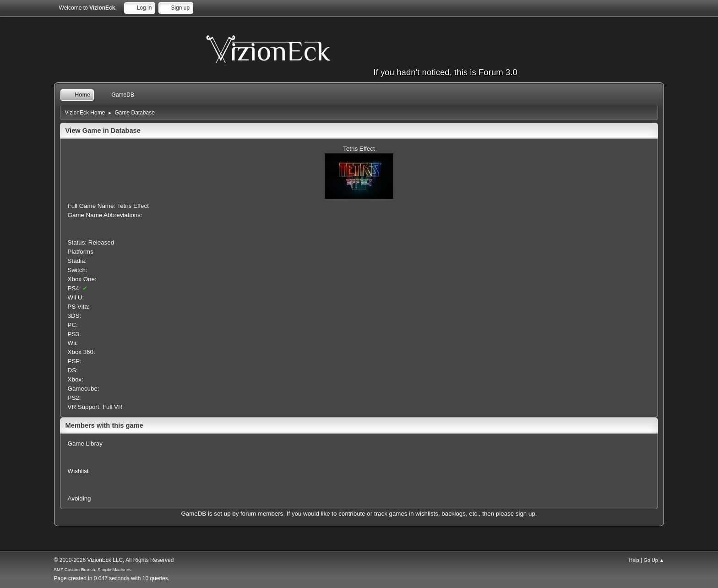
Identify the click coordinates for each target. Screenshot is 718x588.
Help (634, 560)
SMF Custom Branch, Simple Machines (93, 569)
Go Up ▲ (654, 560)
